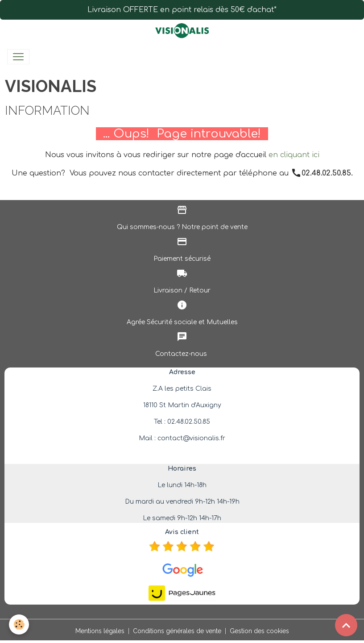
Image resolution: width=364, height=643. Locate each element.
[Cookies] (19, 624)
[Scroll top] (346, 625)
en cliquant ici (294, 155)
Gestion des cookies (259, 631)
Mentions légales (100, 631)
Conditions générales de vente (177, 631)
